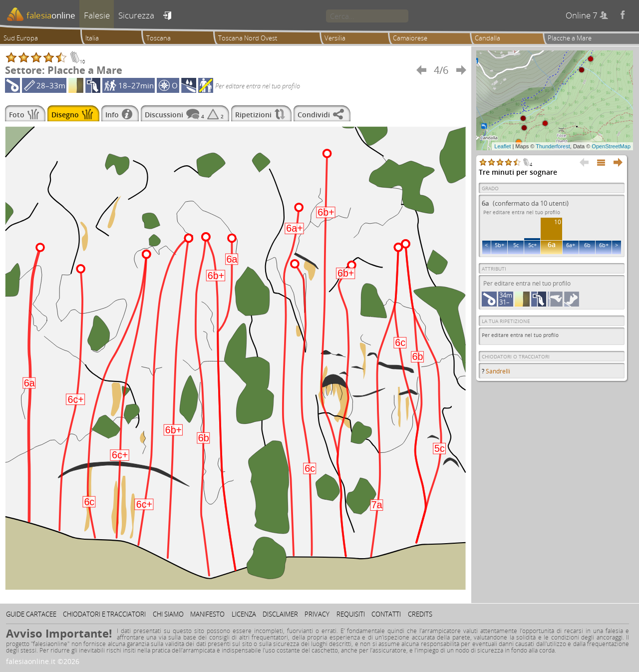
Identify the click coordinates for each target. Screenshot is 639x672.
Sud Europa (21, 38)
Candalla (487, 38)
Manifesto (207, 614)
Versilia (335, 38)
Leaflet (502, 146)
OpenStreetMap (611, 146)
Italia (92, 38)
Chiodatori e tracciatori (104, 614)
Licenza (244, 614)
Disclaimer (280, 614)
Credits (420, 614)
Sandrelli (498, 371)
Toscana (159, 38)
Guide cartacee (31, 614)
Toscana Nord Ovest (248, 38)
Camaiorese (410, 38)
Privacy (317, 614)
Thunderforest (553, 146)
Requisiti (351, 614)
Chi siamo (168, 614)
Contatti (386, 614)
